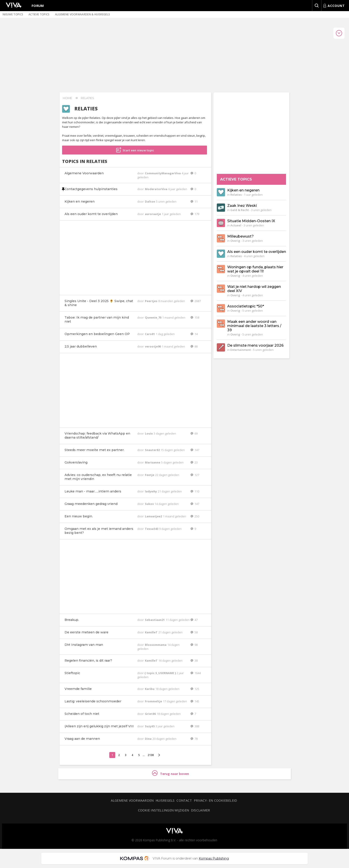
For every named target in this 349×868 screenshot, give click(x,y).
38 (194, 661)
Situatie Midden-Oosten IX (251, 221)
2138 (151, 755)
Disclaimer (200, 810)
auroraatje (153, 214)
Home (67, 98)
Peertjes (151, 301)
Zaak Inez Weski (242, 206)
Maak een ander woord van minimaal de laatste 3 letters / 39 (254, 326)
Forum (38, 6)
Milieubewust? (240, 236)
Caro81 (150, 334)
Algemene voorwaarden (132, 800)
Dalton (150, 201)
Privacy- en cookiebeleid (215, 800)
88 (194, 346)
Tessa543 (152, 529)
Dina (149, 739)
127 (195, 475)
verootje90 (153, 346)
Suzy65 (150, 726)
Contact (184, 800)
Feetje (150, 475)
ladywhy (151, 491)
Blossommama (156, 645)
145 (195, 701)
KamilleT (152, 632)
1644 (196, 673)
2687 (196, 301)
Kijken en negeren (243, 190)
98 (194, 645)
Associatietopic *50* (246, 306)
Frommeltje (154, 701)
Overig (235, 241)
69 (194, 433)
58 (194, 632)
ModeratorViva (156, 189)
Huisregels (165, 800)
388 (195, 726)
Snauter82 (153, 450)
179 (195, 214)
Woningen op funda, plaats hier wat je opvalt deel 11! (255, 269)
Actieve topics (39, 14)
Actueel (236, 225)
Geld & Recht (240, 210)
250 (195, 516)
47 (194, 620)
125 (195, 689)
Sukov (150, 504)
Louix (149, 433)
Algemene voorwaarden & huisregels (83, 14)
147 (195, 450)
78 (194, 739)
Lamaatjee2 (154, 516)
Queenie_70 (153, 317)
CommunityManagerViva (163, 173)
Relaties (87, 98)
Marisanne (153, 462)
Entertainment (241, 350)
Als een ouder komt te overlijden (257, 252)
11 (194, 201)
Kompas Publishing (214, 858)
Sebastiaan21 (155, 620)
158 (195, 317)
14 (194, 334)
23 (194, 462)
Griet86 (151, 714)
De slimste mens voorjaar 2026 (255, 345)
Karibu (150, 689)
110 (195, 491)
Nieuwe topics (13, 14)
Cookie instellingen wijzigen (163, 810)
